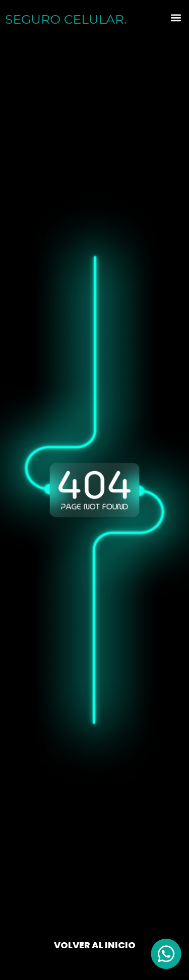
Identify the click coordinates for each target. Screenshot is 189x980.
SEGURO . (66, 19)
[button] (176, 18)
